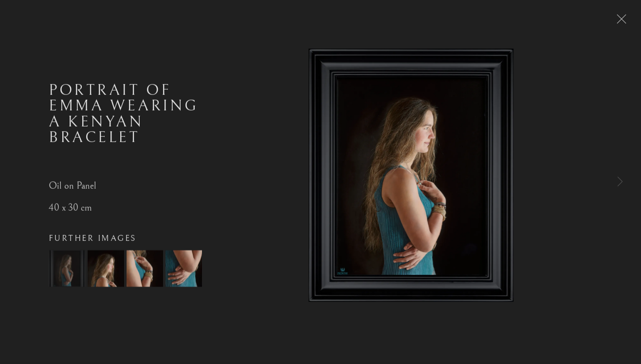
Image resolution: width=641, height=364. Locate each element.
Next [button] (620, 182)
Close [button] (623, 22)
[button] (67, 273)
